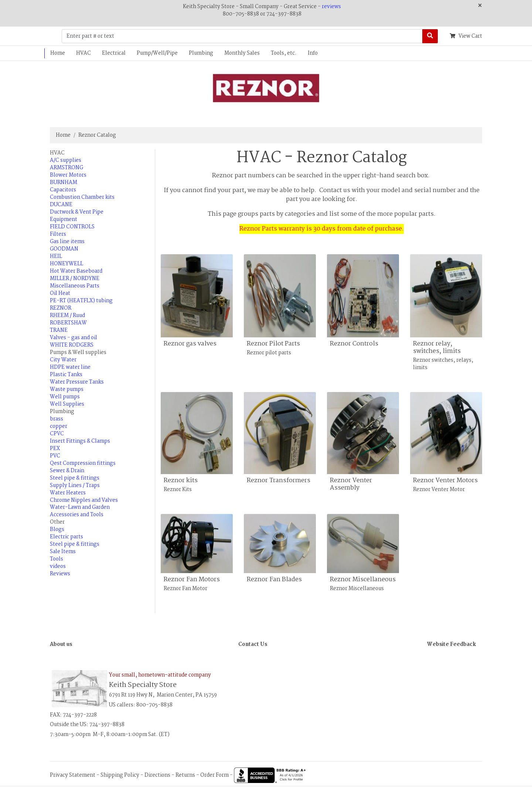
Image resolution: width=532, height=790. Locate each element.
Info (313, 53)
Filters (58, 234)
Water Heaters (68, 493)
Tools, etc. (284, 53)
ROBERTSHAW (68, 323)
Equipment (64, 219)
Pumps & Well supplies (78, 353)
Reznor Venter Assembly (351, 484)
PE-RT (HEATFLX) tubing (81, 301)
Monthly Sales (242, 53)
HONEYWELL (66, 264)
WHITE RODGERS (72, 345)
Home (58, 53)
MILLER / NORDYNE (75, 279)
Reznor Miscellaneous (363, 580)
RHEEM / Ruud (67, 316)
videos (58, 566)
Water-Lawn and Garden (80, 507)
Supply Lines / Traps (75, 486)
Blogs (57, 529)
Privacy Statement (73, 775)
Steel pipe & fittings (75, 478)
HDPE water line (70, 367)
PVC (55, 456)
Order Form (214, 775)
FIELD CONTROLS (72, 227)
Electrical (114, 53)
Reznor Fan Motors (192, 580)
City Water (63, 360)
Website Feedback (451, 644)
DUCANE (61, 205)
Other (57, 522)
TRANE (59, 330)
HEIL (56, 256)
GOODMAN (64, 249)
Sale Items (63, 552)
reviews (331, 7)
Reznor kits (181, 481)
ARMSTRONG (66, 168)
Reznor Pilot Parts (273, 344)
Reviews (60, 574)
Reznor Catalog (97, 135)
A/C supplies (66, 160)
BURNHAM (64, 183)
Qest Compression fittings (83, 463)
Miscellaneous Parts (75, 286)
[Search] (430, 36)
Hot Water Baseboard (76, 271)
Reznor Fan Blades (274, 580)
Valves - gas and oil (74, 338)
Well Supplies (67, 404)
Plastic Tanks (66, 375)
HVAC (83, 53)
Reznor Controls (354, 344)
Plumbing (201, 53)
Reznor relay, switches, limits (437, 348)
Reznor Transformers (279, 481)
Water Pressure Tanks (77, 382)
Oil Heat (60, 293)
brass (57, 419)
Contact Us (253, 644)
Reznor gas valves (190, 344)
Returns (185, 775)
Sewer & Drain (67, 471)
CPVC (57, 434)
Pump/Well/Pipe (157, 53)
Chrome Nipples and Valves (84, 500)
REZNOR (61, 308)
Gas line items (67, 242)
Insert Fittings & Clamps (80, 441)
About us (61, 644)
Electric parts (66, 537)
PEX (55, 449)
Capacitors (63, 190)
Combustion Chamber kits (82, 197)
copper (59, 426)
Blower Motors (68, 175)
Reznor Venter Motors (445, 481)
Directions (157, 775)
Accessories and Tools (77, 515)
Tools (57, 559)
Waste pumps (67, 389)
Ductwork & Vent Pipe (77, 212)
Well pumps (65, 397)
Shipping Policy (120, 775)
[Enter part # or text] (242, 36)
